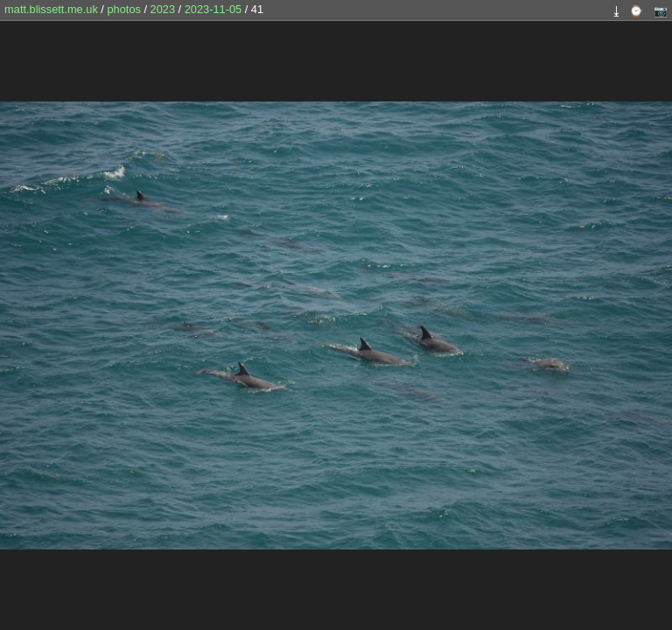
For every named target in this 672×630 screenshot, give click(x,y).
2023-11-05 (213, 9)
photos (123, 9)
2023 (163, 9)
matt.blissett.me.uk (51, 9)
